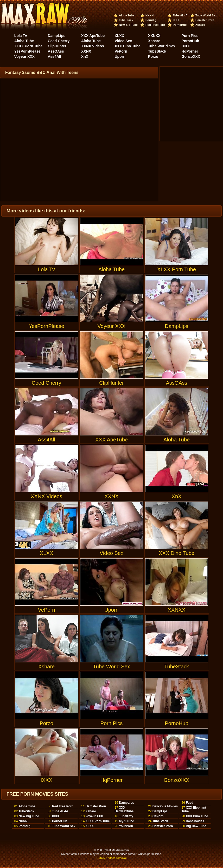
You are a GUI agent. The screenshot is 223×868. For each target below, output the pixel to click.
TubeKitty (126, 816)
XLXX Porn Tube (28, 46)
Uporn (120, 56)
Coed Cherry (59, 41)
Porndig (151, 20)
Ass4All (54, 56)
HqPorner (190, 51)
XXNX (86, 51)
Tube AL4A (180, 15)
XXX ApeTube (93, 36)
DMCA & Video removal (111, 858)
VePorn (121, 51)
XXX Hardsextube (124, 809)
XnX (85, 56)
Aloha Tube (127, 15)
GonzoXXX (191, 56)
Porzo (153, 56)
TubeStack (126, 20)
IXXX (176, 20)
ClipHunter (57, 46)
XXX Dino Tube (128, 46)
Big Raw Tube (196, 826)
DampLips (56, 36)
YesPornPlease (27, 51)
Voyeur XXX (24, 56)
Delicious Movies (165, 806)
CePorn (158, 816)
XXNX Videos (93, 46)
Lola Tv (21, 36)
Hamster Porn (205, 20)
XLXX (120, 36)
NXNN (149, 15)
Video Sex (123, 41)
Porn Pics (190, 36)
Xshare (200, 25)
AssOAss (56, 51)
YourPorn (126, 826)
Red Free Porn (155, 25)
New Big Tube (128, 25)
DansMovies (195, 821)
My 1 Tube (126, 821)
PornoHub (180, 25)
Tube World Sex (206, 15)
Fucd (190, 803)
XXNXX (154, 36)
